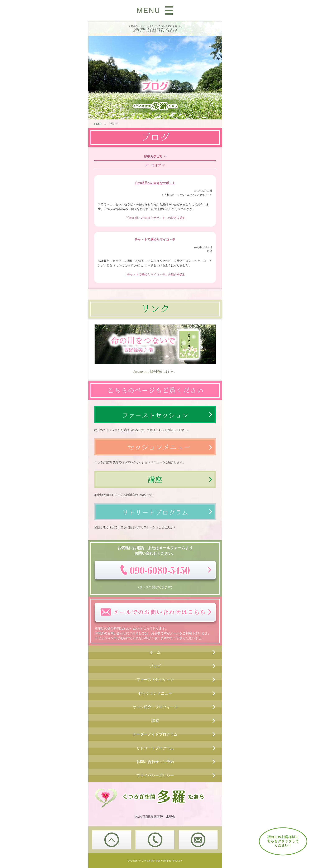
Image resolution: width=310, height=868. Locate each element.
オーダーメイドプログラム (155, 734)
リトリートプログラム (155, 748)
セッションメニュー (155, 693)
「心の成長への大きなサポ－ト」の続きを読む (155, 218)
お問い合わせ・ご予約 (155, 762)
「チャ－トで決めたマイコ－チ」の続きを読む (155, 274)
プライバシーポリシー (155, 775)
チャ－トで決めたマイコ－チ (155, 239)
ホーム (155, 652)
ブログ (155, 666)
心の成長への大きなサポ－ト (155, 183)
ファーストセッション (155, 680)
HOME (98, 124)
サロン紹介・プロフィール (155, 707)
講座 (155, 721)
